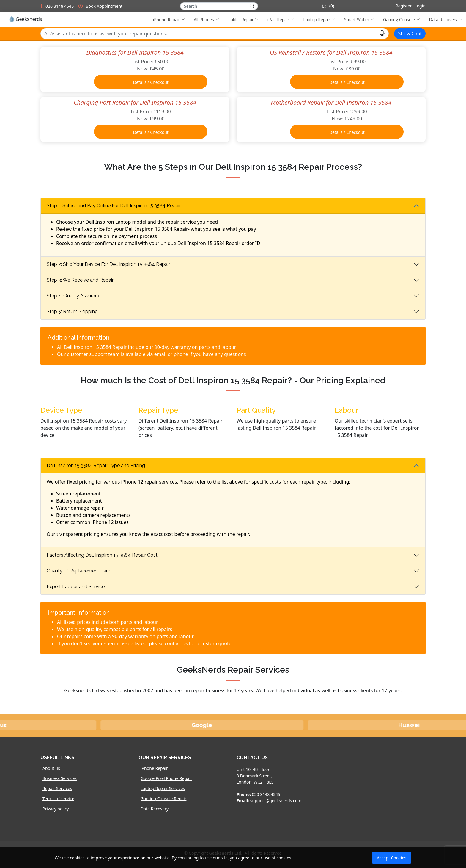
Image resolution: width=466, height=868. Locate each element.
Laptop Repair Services (163, 789)
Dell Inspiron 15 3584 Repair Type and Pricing (96, 466)
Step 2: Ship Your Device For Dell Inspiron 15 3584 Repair (108, 264)
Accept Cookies (392, 858)
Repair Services (57, 789)
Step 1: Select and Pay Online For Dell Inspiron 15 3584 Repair (114, 206)
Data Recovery (155, 809)
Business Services (60, 778)
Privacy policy (56, 809)
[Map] (380, 789)
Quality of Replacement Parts (79, 571)
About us (51, 768)
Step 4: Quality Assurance (75, 296)
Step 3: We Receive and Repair (80, 280)
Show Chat (410, 34)
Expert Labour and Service (76, 587)
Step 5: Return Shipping (72, 311)
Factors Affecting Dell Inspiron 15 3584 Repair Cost (102, 555)
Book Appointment (104, 6)
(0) (328, 6)
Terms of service (58, 799)
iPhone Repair (154, 768)
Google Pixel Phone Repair (166, 778)
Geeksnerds (25, 19)
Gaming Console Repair (163, 799)
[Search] (219, 6)
